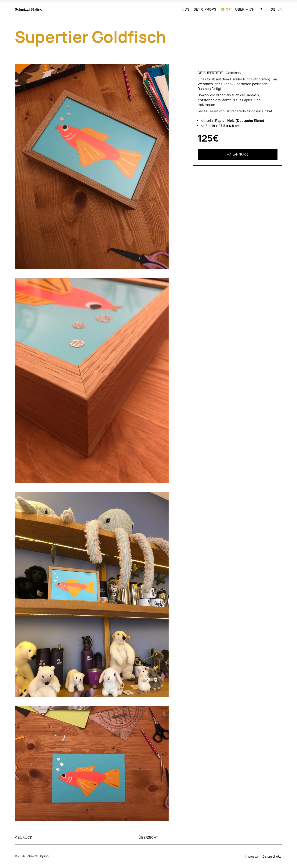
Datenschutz (272, 856)
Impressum (253, 856)
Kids (185, 9)
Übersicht (149, 837)
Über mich (245, 9)
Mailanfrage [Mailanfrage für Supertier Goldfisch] (238, 154)
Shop (226, 9)
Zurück (25, 837)
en (280, 9)
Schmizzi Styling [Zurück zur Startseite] (29, 9)
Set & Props (205, 9)
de (273, 9)
